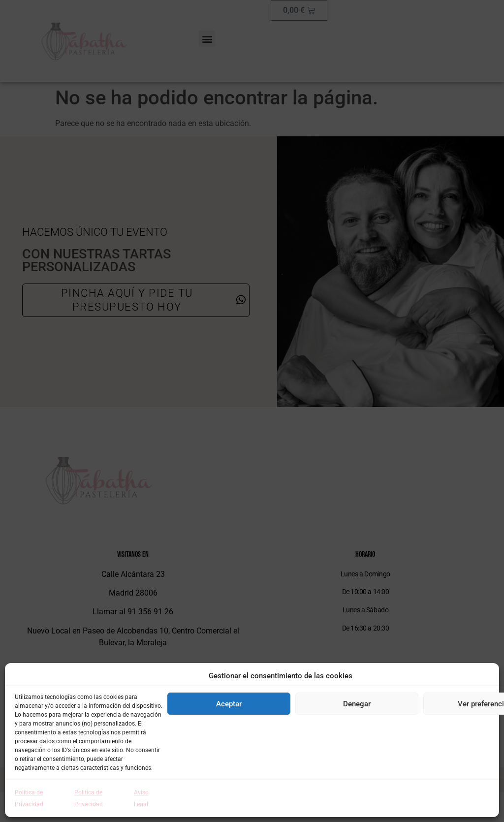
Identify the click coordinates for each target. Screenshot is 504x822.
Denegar (357, 704)
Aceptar (229, 704)
